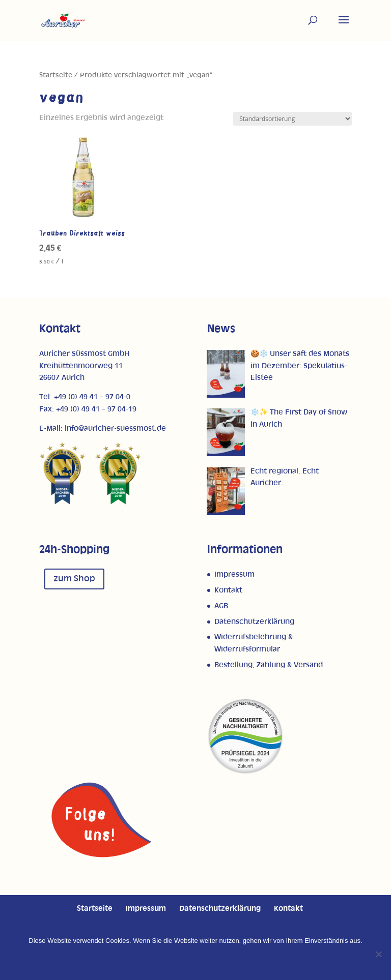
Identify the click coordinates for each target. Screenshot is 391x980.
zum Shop (74, 579)
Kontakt (228, 590)
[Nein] (378, 954)
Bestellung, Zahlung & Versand (269, 665)
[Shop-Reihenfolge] (292, 119)
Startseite (56, 75)
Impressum (234, 574)
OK (144, 959)
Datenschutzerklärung (254, 622)
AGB (221, 606)
